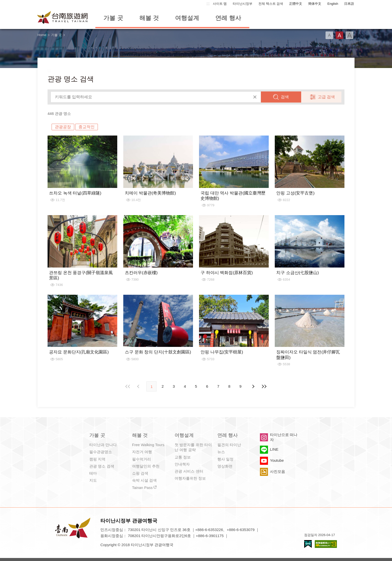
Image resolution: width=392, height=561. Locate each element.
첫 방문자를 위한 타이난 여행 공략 (193, 447)
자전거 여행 (142, 452)
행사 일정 (225, 459)
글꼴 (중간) (339, 35)
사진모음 (278, 471)
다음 (253, 386)
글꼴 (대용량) (349, 35)
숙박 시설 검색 (144, 480)
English (333, 4)
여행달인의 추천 (146, 466)
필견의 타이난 (229, 445)
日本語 (349, 4)
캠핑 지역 (97, 459)
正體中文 (296, 4)
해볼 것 (149, 18)
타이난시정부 (243, 4)
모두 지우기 (255, 97)
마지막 (264, 386)
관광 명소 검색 (102, 466)
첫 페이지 (128, 386)
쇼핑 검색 (140, 473)
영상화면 (225, 466)
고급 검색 (326, 97)
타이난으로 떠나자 (284, 437)
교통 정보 (183, 457)
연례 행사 (228, 18)
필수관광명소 (101, 452)
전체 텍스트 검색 (271, 4)
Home (42, 35)
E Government (308, 544)
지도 (93, 480)
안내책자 (182, 464)
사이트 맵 (220, 4)
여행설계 (187, 18)
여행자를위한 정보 (190, 478)
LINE (274, 449)
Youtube (277, 460)
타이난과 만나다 (103, 445)
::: (208, 4)
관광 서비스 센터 (189, 471)
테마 (93, 473)
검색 (285, 97)
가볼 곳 (113, 18)
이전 (139, 386)
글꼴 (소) (329, 35)
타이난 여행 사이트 (63, 18)
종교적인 (87, 127)
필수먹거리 (142, 459)
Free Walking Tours (148, 445)
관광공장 (63, 127)
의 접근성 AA (326, 544)
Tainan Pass (142, 488)
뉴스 (221, 452)
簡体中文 (315, 4)
